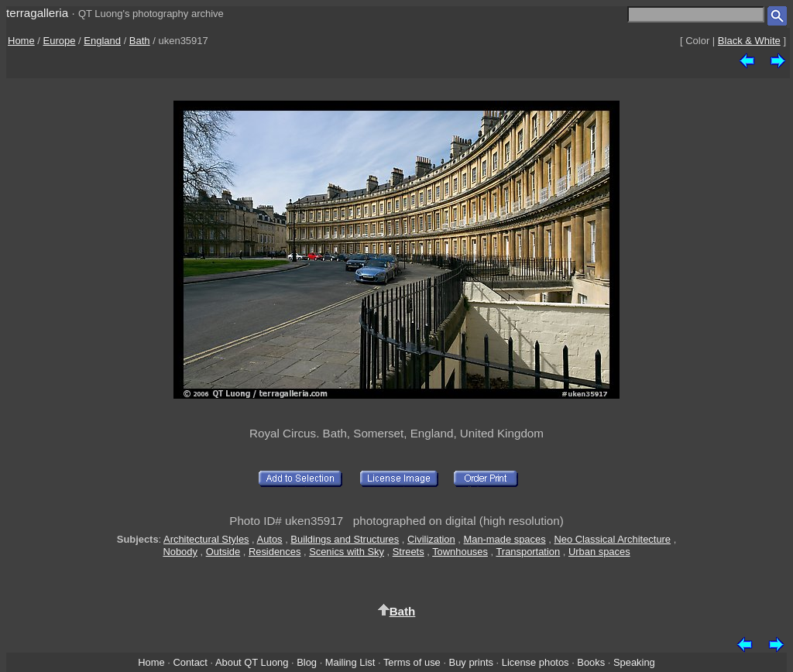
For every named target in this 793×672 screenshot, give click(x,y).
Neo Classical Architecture (612, 539)
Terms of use (412, 662)
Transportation (528, 552)
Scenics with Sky (347, 552)
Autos (270, 539)
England (102, 41)
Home (21, 41)
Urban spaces (599, 552)
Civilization (431, 539)
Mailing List (350, 662)
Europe (60, 41)
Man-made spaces (504, 539)
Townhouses (460, 552)
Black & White (749, 41)
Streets (409, 552)
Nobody (180, 552)
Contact (190, 662)
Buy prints (471, 662)
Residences (275, 552)
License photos (536, 662)
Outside (223, 552)
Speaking (634, 662)
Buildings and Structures (345, 539)
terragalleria (37, 13)
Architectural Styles (206, 539)
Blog (307, 662)
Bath (140, 41)
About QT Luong (252, 662)
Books (591, 662)
